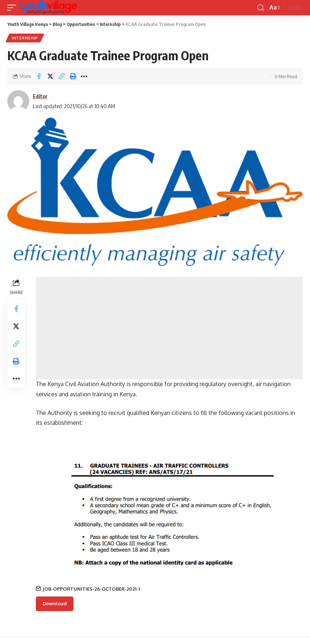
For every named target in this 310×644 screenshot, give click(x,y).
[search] (261, 8)
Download (55, 603)
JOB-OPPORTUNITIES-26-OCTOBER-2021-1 (91, 589)
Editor (40, 96)
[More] (84, 76)
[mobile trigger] (14, 8)
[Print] (73, 76)
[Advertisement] (169, 328)
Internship (25, 38)
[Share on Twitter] (50, 76)
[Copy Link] (61, 76)
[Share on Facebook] (39, 76)
